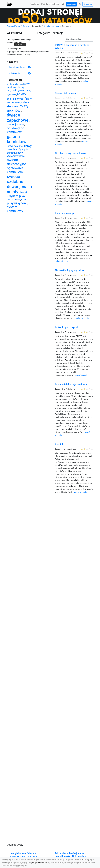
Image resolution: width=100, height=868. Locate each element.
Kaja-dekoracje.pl (65, 213)
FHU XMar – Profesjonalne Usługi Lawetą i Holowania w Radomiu (70, 856)
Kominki (60, 444)
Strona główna (13, 26)
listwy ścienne (15, 146)
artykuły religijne (14, 84)
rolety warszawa (16, 96)
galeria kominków (17, 139)
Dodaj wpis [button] (71, 4)
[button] (63, 4)
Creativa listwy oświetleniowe (71, 153)
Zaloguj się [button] (88, 4)
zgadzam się (84, 860)
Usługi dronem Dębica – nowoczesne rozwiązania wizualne (23, 856)
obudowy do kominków (16, 130)
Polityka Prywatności (40, 863)
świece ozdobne (16, 179)
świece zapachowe (18, 118)
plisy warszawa (16, 198)
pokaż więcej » (61, 261)
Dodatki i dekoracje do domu (71, 384)
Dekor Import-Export (66, 327)
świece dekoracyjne (17, 162)
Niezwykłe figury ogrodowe (70, 270)
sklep (25, 200)
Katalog (26, 26)
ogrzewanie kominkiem (15, 170)
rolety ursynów (18, 108)
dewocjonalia (16, 124)
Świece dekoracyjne (66, 93)
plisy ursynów (17, 203)
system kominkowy (15, 209)
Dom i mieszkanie (51, 26)
